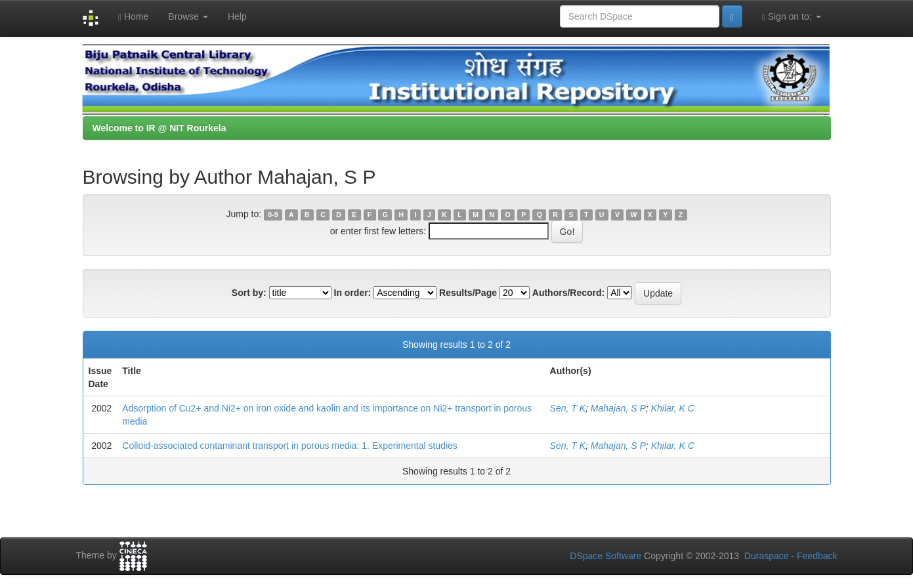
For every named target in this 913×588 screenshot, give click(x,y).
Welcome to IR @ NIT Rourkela (159, 128)
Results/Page (468, 293)
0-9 (273, 215)
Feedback (817, 556)
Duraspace (767, 556)
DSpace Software (605, 556)
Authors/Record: (568, 293)
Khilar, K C (673, 408)
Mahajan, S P (618, 408)
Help (237, 16)
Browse (188, 16)
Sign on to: (792, 17)
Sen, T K (568, 408)
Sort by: (249, 293)
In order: (353, 293)
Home (133, 17)
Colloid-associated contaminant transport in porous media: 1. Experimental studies (290, 446)
